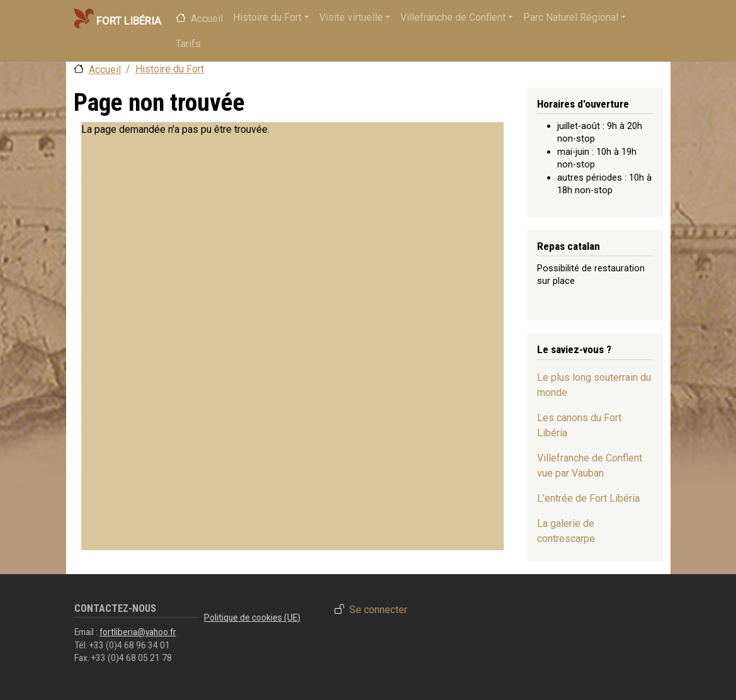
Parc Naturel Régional (571, 17)
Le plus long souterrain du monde (594, 385)
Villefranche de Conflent (453, 17)
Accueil (207, 19)
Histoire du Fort (267, 17)
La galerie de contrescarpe (566, 531)
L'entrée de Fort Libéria (588, 498)
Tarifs (188, 44)
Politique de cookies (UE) (252, 618)
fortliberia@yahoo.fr (138, 632)
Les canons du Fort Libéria (579, 425)
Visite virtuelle (351, 17)
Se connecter (378, 610)
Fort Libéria (117, 18)
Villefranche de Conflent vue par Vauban (590, 466)
